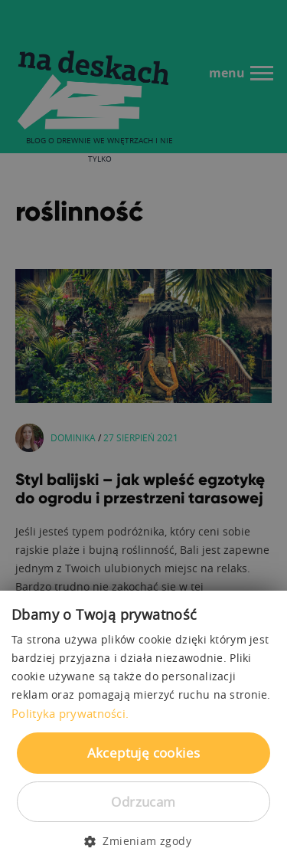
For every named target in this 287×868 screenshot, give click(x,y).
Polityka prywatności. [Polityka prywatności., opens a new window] (70, 713)
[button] (143, 841)
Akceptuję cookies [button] (144, 753)
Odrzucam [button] (143, 802)
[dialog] (143, 434)
